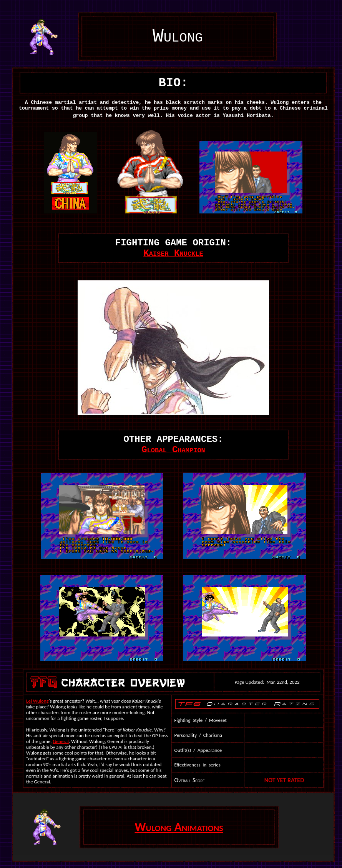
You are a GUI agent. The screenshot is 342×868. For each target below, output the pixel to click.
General (61, 741)
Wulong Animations (179, 827)
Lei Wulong (37, 701)
